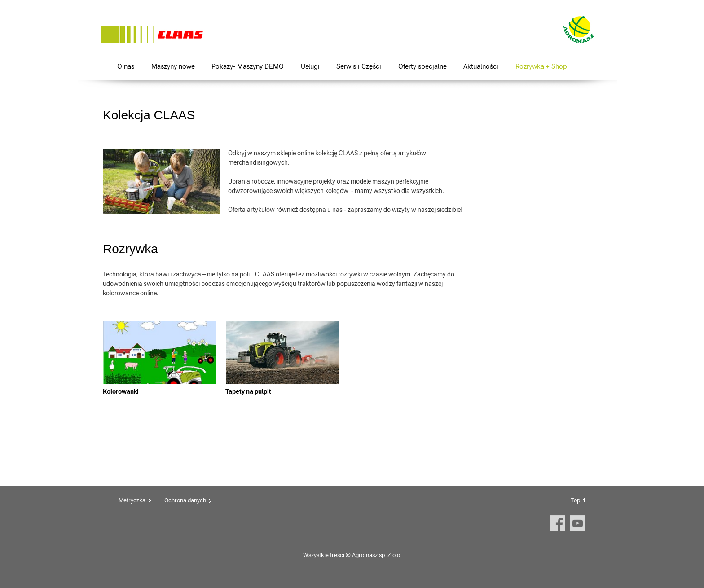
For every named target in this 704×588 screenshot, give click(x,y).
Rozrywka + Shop (541, 66)
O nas (126, 66)
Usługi (310, 66)
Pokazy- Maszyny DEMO (248, 66)
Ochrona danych (185, 500)
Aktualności (481, 66)
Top (575, 500)
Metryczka (132, 500)
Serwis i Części (359, 66)
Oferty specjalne (422, 66)
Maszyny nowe (173, 66)
